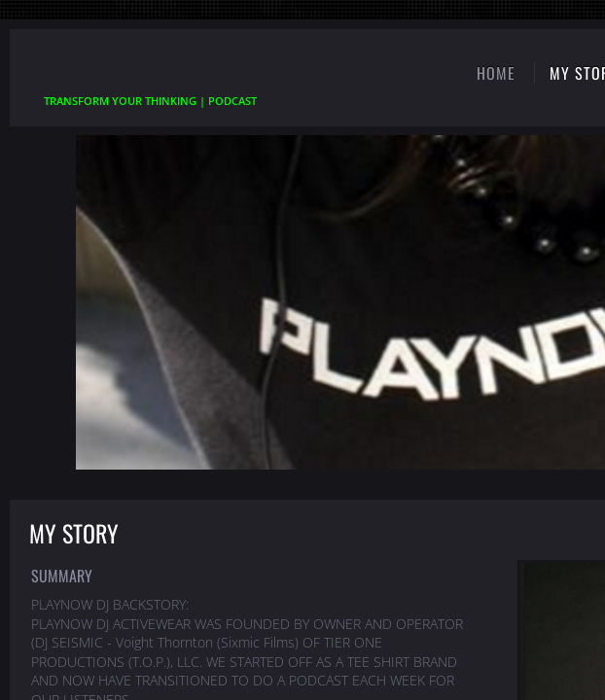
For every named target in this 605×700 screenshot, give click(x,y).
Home (496, 73)
